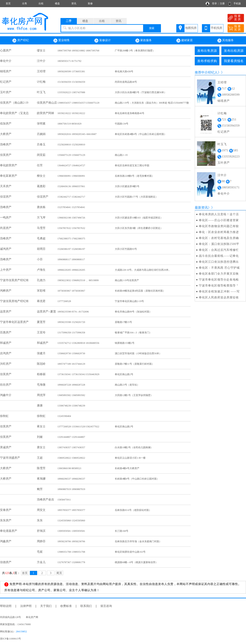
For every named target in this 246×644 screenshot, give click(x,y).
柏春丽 (41, 374)
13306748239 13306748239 (71, 406)
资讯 (74, 3)
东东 (40, 520)
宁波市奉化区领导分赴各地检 (219, 280)
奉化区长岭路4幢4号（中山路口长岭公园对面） (141, 134)
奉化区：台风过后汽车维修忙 (219, 250)
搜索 (152, 28)
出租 (41, 3)
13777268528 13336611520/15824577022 (78, 427)
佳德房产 (6, 562)
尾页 (59, 573)
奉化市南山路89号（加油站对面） (133, 312)
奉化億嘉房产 (9, 531)
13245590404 (64, 416)
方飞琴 (41, 218)
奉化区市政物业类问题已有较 (219, 226)
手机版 (237, 3)
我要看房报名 (234, 61)
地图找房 (191, 28)
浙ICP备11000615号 (10, 639)
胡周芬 (41, 249)
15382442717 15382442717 (71, 197)
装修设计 (102, 41)
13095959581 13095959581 (71, 531)
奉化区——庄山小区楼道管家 (219, 220)
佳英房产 (6, 155)
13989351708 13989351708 (71, 552)
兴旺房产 (6, 364)
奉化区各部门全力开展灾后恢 (219, 274)
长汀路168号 (122, 531)
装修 (90, 3)
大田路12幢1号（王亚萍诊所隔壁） (134, 395)
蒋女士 (41, 426)
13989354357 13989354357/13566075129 (78, 103)
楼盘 (57, 3)
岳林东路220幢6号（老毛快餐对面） (134, 176)
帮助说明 (6, 606)
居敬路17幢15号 (123, 322)
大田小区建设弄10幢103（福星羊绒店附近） (139, 218)
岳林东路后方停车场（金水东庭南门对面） (138, 541)
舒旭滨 (41, 531)
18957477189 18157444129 (71, 364)
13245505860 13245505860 (71, 521)
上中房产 (6, 270)
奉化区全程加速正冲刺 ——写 (219, 291)
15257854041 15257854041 (71, 207)
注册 (222, 3)
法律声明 (26, 606)
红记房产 (6, 82)
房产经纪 (20, 41)
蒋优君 (41, 301)
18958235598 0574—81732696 (73, 312)
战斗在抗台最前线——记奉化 (219, 256)
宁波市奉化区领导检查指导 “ (219, 286)
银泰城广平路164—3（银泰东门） (133, 333)
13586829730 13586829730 (71, 353)
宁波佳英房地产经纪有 (14, 301)
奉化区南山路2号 (124, 374)
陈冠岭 (41, 364)
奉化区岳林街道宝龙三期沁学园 (132, 165)
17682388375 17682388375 (71, 239)
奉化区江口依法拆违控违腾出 (219, 262)
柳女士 (41, 176)
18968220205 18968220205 (71, 270)
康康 (40, 406)
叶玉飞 (41, 92)
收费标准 (66, 606)
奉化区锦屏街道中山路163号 (130, 552)
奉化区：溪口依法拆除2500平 (219, 244)
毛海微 (41, 385)
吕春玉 (41, 144)
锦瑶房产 (6, 71)
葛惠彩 (41, 186)
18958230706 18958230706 (71, 541)
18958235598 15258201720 (71, 322)
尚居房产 (6, 228)
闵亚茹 (41, 155)
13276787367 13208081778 (71, 562)
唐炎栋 (41, 207)
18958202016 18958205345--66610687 (77, 134)
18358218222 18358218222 (71, 113)
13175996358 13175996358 (71, 333)
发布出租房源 (234, 51)
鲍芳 (40, 489)
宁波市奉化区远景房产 (14, 322)
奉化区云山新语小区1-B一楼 (130, 458)
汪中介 (41, 61)
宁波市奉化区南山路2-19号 (129, 301)
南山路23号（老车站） (127, 385)
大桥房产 (6, 134)
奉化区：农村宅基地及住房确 (219, 238)
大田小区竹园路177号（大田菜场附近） (136, 197)
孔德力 (41, 280)
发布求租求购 (207, 61)
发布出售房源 (207, 51)
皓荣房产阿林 (46, 113)
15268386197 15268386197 (71, 249)
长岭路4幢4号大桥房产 (127, 468)
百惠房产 (6, 332)
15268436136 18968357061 (71, 186)
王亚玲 (41, 332)
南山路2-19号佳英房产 (127, 280)
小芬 (40, 259)
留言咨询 (106, 606)
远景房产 (6, 312)
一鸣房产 (6, 218)
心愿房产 (6, 50)
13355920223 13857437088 (71, 92)
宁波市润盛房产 (10, 458)
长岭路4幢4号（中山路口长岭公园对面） (137, 479)
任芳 (40, 165)
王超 (40, 458)
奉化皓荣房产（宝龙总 (14, 113)
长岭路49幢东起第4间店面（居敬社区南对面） (140, 291)
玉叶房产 (6, 92)
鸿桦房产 (6, 291)
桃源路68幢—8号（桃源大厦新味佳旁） (136, 562)
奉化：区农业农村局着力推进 (219, 232)
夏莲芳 (41, 322)
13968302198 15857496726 (71, 218)
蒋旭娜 (41, 479)
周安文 (41, 510)
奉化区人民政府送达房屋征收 (219, 297)
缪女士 (41, 50)
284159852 (21, 632)
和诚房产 (6, 343)
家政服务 (143, 41)
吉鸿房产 (6, 353)
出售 (25, 3)
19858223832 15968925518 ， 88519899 (78, 280)
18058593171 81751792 (69, 61)
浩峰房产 (6, 144)
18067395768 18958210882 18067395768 (78, 51)
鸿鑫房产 (6, 541)
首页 (8, 3)
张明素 (41, 124)
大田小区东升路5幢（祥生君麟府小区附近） (139, 228)
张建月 (41, 353)
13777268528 (64, 301)
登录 (214, 3)
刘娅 (40, 437)
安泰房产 (6, 510)
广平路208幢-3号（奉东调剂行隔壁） (135, 51)
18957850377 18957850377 (71, 510)
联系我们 (86, 606)
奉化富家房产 (9, 176)
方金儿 (41, 562)
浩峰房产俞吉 (46, 500)
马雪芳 (41, 228)
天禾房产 (6, 186)
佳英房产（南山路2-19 (14, 103)
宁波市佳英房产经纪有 (14, 280)
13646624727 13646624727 (71, 165)
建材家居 (184, 41)
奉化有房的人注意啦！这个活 (219, 214)
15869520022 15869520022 (71, 458)
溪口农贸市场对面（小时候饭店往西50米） (138, 353)
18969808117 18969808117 (71, 259)
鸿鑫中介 (6, 395)
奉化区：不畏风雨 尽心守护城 (219, 268)
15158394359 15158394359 (71, 82)
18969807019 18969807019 (71, 489)
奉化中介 (6, 61)
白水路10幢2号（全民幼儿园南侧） (134, 447)
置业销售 (61, 41)
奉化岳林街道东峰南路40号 (130, 113)
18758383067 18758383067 (71, 291)
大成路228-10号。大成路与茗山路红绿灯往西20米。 (143, 270)
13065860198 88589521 (69, 468)
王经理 (41, 71)
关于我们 (46, 606)
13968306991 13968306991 (71, 176)
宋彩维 (41, 291)
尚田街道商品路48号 (126, 82)
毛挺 (40, 552)
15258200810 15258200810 (71, 145)
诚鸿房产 (6, 249)
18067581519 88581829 (69, 124)
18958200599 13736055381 (71, 71)
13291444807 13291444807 (71, 437)
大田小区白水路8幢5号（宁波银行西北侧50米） (141, 92)
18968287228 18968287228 (71, 385)
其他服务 (225, 41)
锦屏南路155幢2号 (125, 343)
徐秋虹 (4, 416)
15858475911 (64, 500)
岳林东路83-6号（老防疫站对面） (133, 510)
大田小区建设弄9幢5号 (127, 186)
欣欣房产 (6, 385)
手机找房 (216, 28)
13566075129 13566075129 (71, 155)
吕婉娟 (41, 134)
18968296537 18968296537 (71, 479)
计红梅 (41, 82)
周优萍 (41, 395)
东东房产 (6, 520)
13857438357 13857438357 (71, 447)
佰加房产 (6, 124)
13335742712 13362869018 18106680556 (78, 343)
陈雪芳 (41, 468)
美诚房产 (6, 447)
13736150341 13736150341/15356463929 (78, 374)
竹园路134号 (122, 124)
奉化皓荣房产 (9, 165)
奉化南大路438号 (124, 71)
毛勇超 (41, 238)
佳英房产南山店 (47, 103)
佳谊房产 (6, 197)
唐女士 (41, 447)
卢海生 (41, 270)
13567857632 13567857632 (71, 228)
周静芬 (41, 541)
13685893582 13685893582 (71, 395)
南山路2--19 (121, 155)
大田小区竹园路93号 (126, 249)
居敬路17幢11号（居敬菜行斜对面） (134, 364)
